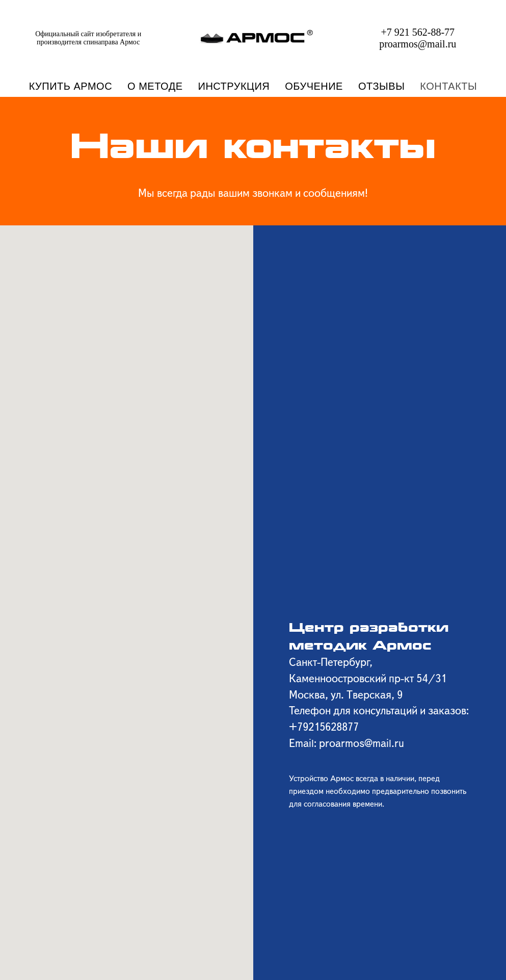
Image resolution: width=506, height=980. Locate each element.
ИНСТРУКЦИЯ (234, 86)
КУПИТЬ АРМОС (71, 86)
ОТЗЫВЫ (381, 86)
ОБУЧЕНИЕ (314, 86)
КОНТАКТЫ (448, 86)
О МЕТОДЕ (155, 86)
